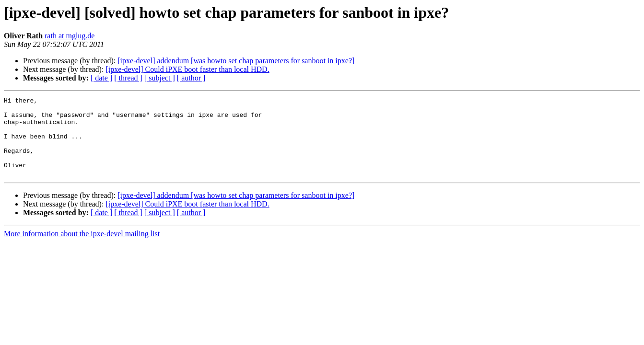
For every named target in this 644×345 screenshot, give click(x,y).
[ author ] (191, 78)
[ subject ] (160, 78)
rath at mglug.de (70, 36)
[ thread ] (128, 78)
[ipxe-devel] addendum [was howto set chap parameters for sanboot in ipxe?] (236, 61)
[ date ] (101, 78)
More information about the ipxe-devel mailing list (82, 249)
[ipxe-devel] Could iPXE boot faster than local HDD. (187, 69)
